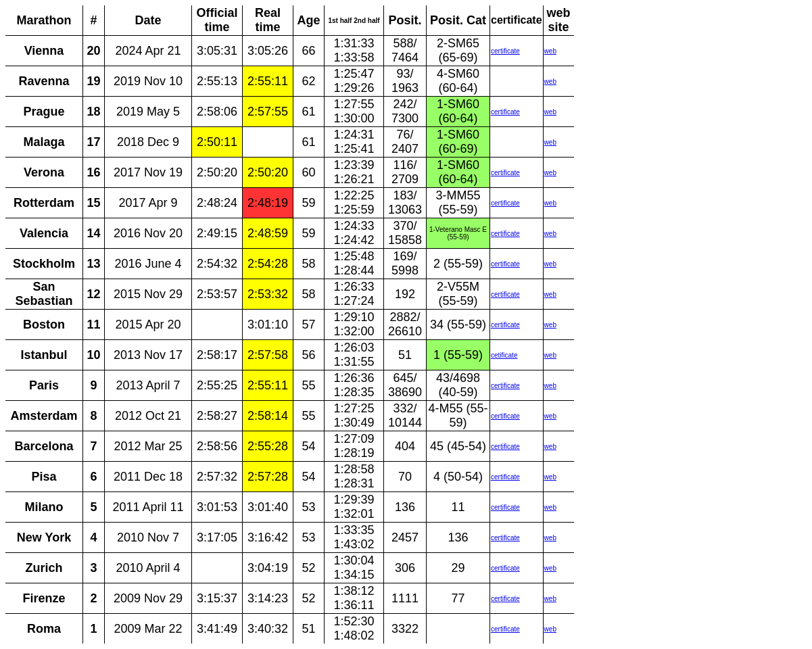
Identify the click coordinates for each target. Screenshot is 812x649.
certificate (505, 51)
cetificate (504, 355)
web (550, 51)
